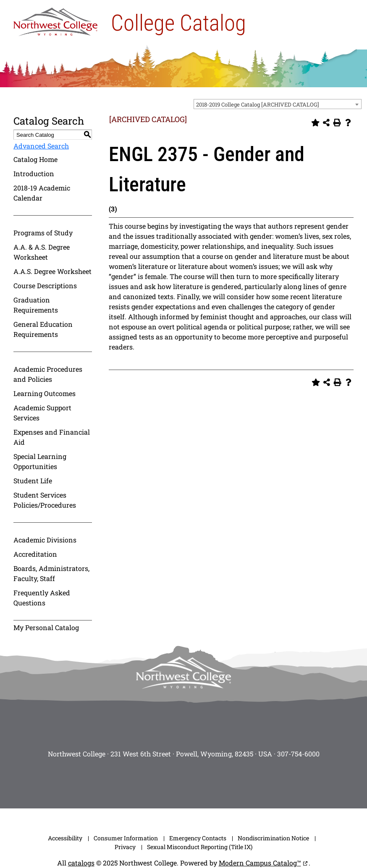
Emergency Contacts (198, 838)
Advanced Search (41, 146)
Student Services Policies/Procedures (45, 500)
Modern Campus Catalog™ (260, 863)
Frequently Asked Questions (42, 598)
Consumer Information (126, 838)
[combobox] (278, 104)
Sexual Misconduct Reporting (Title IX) (200, 847)
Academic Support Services (42, 413)
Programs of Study (43, 233)
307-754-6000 (298, 754)
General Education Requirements (43, 329)
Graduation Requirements (36, 305)
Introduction (34, 173)
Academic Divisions (45, 540)
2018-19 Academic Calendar (42, 193)
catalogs (81, 863)
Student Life (33, 481)
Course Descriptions (45, 285)
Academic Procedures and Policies (48, 374)
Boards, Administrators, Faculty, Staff (51, 573)
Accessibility (65, 838)
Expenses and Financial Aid (52, 437)
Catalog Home (35, 159)
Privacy (125, 847)
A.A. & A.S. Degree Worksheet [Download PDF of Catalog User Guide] (42, 252)
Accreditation (35, 554)
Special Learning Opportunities (40, 461)
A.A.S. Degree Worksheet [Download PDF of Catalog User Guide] (52, 271)
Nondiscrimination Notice (273, 838)
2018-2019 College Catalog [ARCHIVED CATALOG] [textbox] (258, 104)
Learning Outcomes (45, 393)
